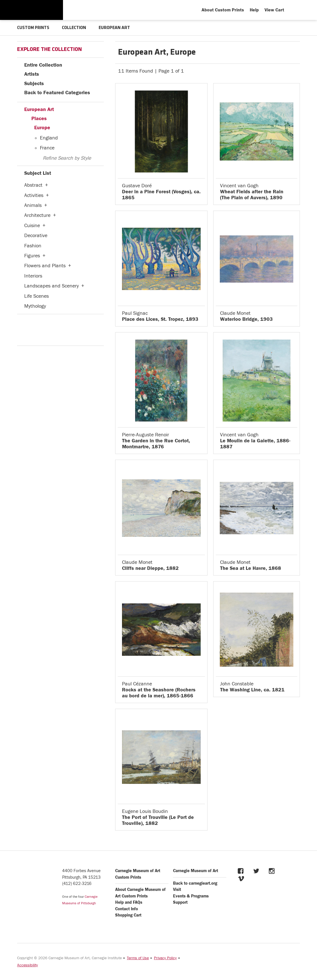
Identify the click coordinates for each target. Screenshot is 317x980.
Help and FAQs (129, 902)
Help (254, 10)
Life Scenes (36, 296)
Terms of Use (138, 958)
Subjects (34, 83)
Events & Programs (191, 896)
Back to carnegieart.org (195, 883)
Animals (33, 205)
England (49, 138)
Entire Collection (43, 65)
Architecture (37, 215)
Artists (32, 74)
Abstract (33, 185)
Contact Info (127, 909)
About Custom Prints (223, 10)
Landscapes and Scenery (51, 286)
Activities (34, 195)
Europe (42, 127)
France (47, 148)
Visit (177, 889)
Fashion (33, 245)
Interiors (33, 276)
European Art (39, 109)
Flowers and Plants (45, 265)
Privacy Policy (165, 958)
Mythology (35, 306)
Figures (32, 255)
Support (180, 902)
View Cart (274, 10)
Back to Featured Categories (57, 92)
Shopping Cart (128, 915)
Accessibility (28, 965)
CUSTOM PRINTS (34, 28)
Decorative (36, 235)
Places (39, 118)
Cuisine (32, 225)
